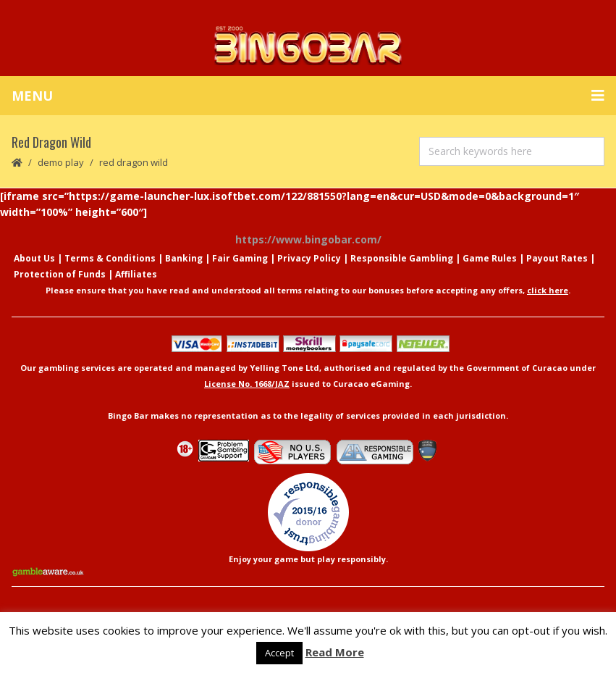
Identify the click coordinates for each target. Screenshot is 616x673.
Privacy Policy (309, 258)
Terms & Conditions (110, 258)
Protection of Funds (60, 274)
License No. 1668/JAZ (247, 384)
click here (548, 290)
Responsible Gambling (402, 258)
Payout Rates (557, 258)
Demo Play (61, 162)
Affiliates (136, 274)
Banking (184, 258)
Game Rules (490, 258)
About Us (34, 258)
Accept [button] (279, 653)
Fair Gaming (240, 258)
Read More (335, 652)
